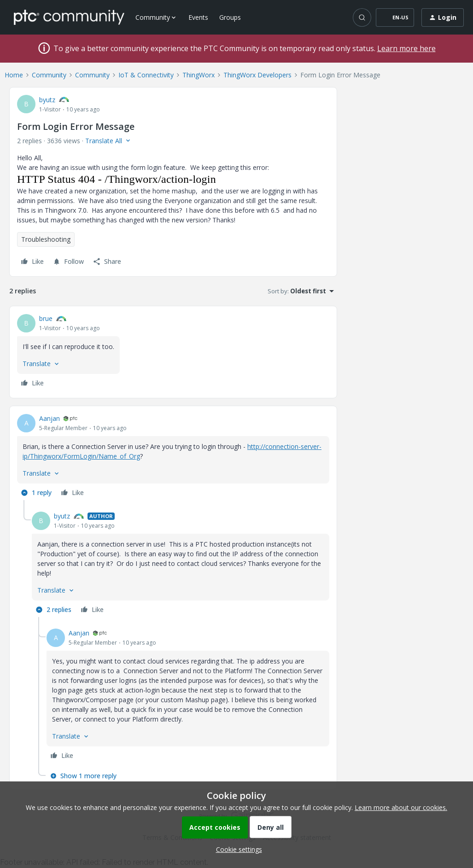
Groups (230, 17)
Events (198, 17)
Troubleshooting (46, 239)
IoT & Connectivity (146, 75)
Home (14, 75)
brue (46, 318)
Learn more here (406, 48)
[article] (173, 352)
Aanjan (50, 418)
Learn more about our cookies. (401, 807)
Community (49, 75)
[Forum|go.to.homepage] (69, 17)
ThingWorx (199, 75)
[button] (395, 17)
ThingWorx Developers (257, 75)
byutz (47, 100)
